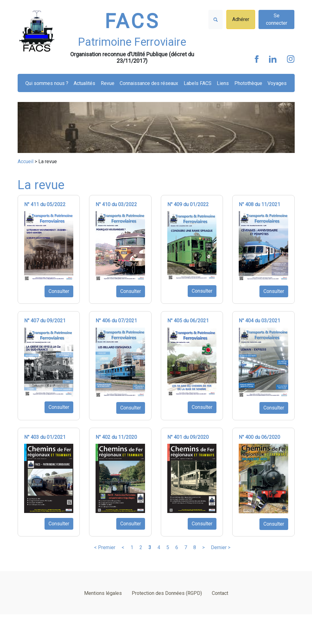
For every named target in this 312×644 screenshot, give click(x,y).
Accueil (26, 161)
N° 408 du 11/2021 (259, 204)
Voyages (277, 83)
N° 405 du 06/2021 (188, 321)
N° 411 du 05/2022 (45, 204)
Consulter (59, 291)
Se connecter (277, 19)
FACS (132, 21)
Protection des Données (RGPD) (167, 593)
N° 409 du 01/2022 (188, 204)
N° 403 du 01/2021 (45, 437)
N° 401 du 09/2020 (188, 437)
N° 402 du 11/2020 (116, 437)
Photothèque (248, 83)
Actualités (84, 83)
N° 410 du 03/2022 (116, 204)
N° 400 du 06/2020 (259, 437)
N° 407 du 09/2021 (45, 321)
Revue (108, 83)
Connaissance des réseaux (149, 83)
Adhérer (241, 19)
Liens (223, 83)
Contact (220, 593)
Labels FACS (198, 83)
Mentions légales (103, 593)
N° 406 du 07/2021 (116, 321)
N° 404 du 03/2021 (259, 321)
